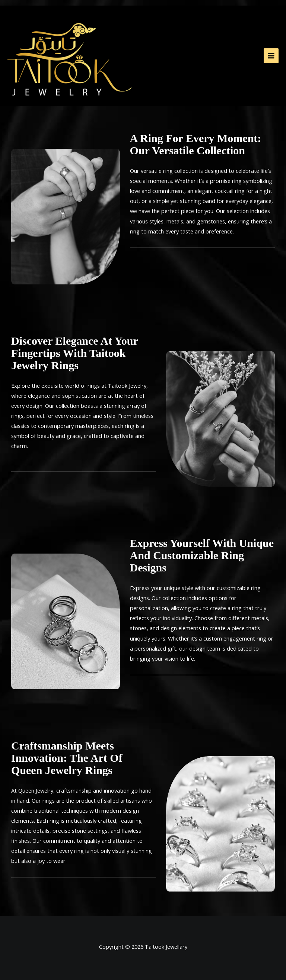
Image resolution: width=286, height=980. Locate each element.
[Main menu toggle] (271, 56)
